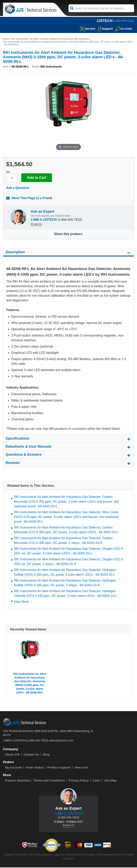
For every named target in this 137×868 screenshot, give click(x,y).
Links (97, 781)
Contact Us (31, 755)
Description (68, 253)
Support (105, 29)
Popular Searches (17, 781)
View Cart (81, 768)
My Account (13, 768)
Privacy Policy (79, 781)
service (87, 29)
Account (123, 29)
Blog (46, 755)
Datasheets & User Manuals (68, 448)
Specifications (68, 440)
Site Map (110, 781)
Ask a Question (18, 188)
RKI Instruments (20, 39)
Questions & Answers (68, 456)
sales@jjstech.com (61, 741)
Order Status (34, 768)
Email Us (36, 224)
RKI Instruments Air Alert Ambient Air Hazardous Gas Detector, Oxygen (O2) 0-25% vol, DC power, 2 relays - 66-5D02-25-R (69, 562)
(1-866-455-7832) (123, 21)
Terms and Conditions (49, 781)
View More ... (23, 602)
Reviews (68, 464)
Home (6, 39)
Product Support (59, 768)
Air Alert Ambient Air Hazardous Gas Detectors (64, 39)
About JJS (12, 755)
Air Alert (34, 39)
